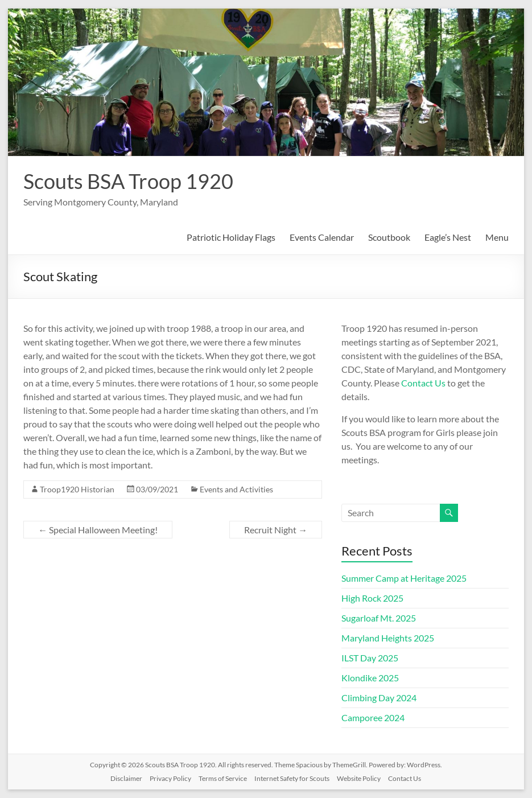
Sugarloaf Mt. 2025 (379, 618)
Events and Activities (236, 489)
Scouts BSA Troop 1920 (128, 181)
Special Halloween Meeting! (98, 530)
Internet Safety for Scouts (292, 778)
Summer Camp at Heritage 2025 (404, 578)
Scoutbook (389, 237)
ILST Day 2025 (370, 658)
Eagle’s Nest (448, 237)
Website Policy (359, 778)
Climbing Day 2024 (379, 698)
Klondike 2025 (370, 678)
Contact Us (423, 383)
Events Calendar (322, 237)
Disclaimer (126, 778)
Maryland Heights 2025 (388, 638)
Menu (497, 237)
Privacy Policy (170, 778)
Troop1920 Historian (77, 489)
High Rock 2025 (372, 598)
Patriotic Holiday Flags (231, 237)
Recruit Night (276, 530)
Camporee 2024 (373, 717)
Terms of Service (223, 778)
